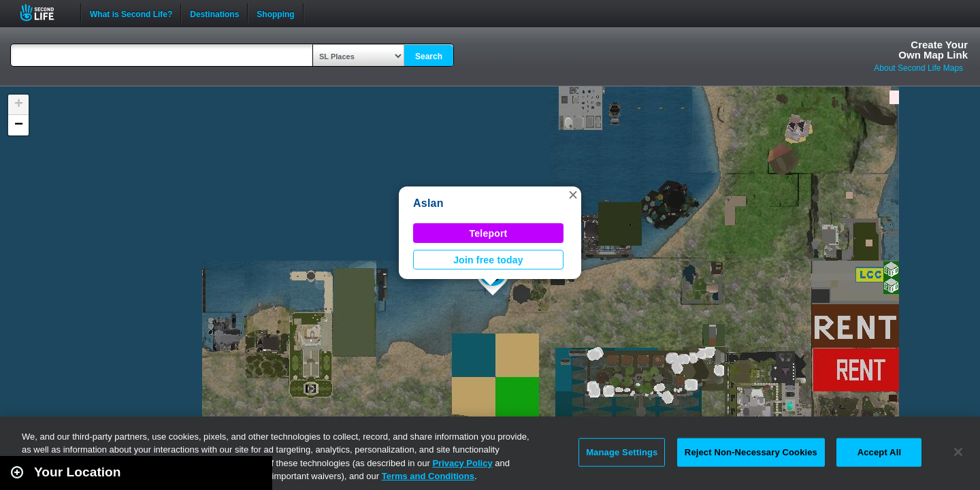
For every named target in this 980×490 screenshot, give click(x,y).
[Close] (958, 452)
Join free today (488, 260)
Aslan (428, 203)
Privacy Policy (462, 463)
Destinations (214, 13)
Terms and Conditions (428, 476)
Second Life (45, 13)
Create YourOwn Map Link (933, 50)
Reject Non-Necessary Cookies (751, 452)
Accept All (879, 452)
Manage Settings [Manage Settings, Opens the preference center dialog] (622, 452)
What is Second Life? (131, 13)
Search (429, 56)
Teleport (489, 233)
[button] (573, 195)
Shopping (275, 13)
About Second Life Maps (918, 68)
